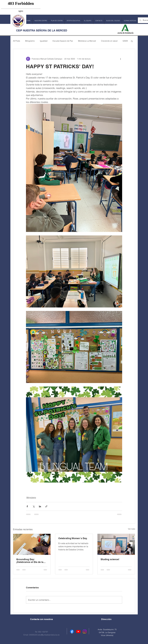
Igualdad (44, 41)
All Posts (17, 41)
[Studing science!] (116, 544)
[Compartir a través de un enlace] (46, 506)
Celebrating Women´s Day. (73, 538)
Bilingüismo (30, 41)
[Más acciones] (121, 59)
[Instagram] (85, 631)
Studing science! (110, 559)
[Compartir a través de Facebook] (27, 506)
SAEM (125, 41)
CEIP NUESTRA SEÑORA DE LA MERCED (42, 30)
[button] (41, 21)
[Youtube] (78, 631)
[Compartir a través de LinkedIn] (40, 506)
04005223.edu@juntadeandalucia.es (44, 635)
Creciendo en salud (109, 41)
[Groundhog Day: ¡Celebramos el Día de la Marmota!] (32, 544)
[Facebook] (72, 631)
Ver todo (132, 529)
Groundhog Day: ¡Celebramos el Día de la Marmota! (30, 561)
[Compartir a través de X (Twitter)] (34, 506)
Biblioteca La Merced (87, 41)
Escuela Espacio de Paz (63, 41)
